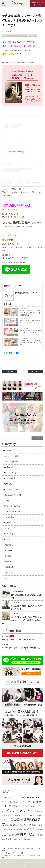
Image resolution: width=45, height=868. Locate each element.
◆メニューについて (11, 489)
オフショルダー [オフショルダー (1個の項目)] (20, 802)
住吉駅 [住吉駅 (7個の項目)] (15, 819)
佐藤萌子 (8, 562)
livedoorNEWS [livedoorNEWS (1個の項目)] (21, 798)
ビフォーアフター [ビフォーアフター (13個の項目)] (19, 811)
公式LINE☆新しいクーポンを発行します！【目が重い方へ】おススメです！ (30, 343)
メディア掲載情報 (11, 462)
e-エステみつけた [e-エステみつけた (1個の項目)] (7, 798)
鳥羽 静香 (8, 556)
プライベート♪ (10, 578)
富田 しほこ (9, 573)
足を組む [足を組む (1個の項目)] (35, 835)
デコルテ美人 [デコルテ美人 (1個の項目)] (29, 806)
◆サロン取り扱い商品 (12, 506)
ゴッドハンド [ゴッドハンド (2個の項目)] (19, 806)
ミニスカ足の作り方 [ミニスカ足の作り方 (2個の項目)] (30, 815)
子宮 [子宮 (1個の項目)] (11, 825)
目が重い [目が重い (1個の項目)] (24, 829)
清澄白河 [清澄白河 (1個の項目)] (8, 829)
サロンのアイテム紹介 (13, 512)
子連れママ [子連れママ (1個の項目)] (16, 825)
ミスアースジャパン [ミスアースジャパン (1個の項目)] (16, 815)
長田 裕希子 (9, 545)
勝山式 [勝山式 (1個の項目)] (7, 825)
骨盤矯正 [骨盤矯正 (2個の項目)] (27, 839)
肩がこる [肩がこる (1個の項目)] (37, 829)
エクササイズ (10, 528)
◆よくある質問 (9, 478)
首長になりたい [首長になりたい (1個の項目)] (19, 839)
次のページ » (36, 372)
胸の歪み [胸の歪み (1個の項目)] (9, 835)
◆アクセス (8, 484)
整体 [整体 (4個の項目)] (29, 825)
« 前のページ (9, 372)
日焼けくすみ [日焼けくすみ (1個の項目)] (36, 825)
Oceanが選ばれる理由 (13, 495)
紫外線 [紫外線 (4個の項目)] (30, 829)
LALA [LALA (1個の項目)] (15, 798)
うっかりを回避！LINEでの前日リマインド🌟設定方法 (30, 322)
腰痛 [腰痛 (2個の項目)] (14, 835)
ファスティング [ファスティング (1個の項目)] (38, 812)
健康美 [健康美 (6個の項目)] (28, 820)
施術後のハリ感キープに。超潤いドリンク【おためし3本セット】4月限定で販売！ (30, 313)
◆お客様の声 (8, 467)
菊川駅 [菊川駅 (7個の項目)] (28, 834)
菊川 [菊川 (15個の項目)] (20, 834)
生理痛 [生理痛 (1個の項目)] (19, 829)
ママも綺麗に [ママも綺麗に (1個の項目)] (6, 815)
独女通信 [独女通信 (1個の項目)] (14, 829)
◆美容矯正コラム (10, 523)
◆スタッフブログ (31, 36)
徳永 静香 (8, 550)
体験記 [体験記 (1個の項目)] (21, 820)
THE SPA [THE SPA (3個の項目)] (30, 798)
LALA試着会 (9, 517)
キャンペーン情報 (18, 36)
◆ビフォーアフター (11, 473)
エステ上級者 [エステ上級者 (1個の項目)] (11, 802)
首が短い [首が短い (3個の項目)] (9, 839)
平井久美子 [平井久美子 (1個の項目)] (23, 825)
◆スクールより (9, 534)
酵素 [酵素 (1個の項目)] (39, 835)
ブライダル (9, 500)
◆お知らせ (6, 36)
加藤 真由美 (9, 567)
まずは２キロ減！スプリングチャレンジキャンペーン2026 (30, 332)
